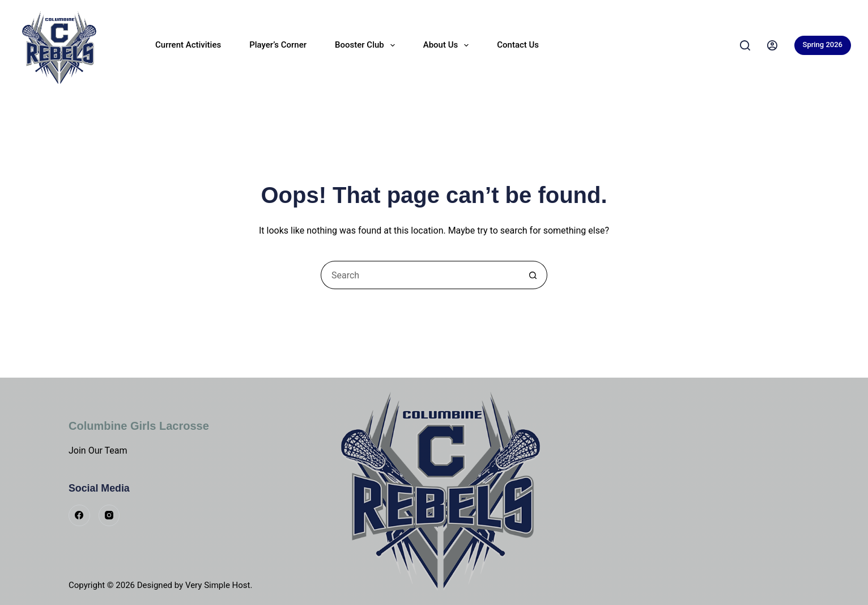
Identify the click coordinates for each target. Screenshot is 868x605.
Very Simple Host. (219, 585)
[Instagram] (109, 515)
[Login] (772, 45)
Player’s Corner (278, 45)
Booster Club (367, 45)
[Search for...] (420, 275)
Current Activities (188, 45)
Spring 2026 (823, 45)
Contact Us (518, 45)
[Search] (745, 45)
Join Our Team (98, 450)
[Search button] (533, 275)
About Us (448, 45)
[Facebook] (79, 515)
